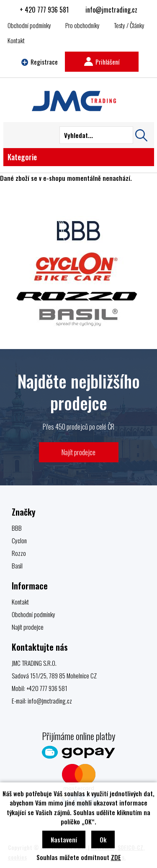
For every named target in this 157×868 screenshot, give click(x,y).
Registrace (40, 62)
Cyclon (19, 540)
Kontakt (16, 40)
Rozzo (19, 553)
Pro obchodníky (82, 25)
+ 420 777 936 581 (44, 10)
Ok (103, 839)
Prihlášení (102, 62)
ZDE (116, 857)
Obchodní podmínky (29, 25)
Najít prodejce (78, 452)
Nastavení (64, 839)
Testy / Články (129, 25)
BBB (17, 528)
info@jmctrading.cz (111, 10)
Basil (17, 566)
